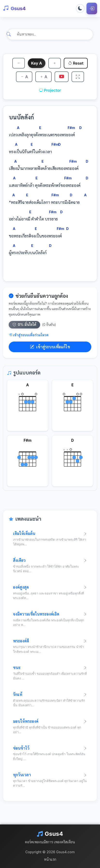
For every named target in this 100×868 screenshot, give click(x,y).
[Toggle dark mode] (80, 8)
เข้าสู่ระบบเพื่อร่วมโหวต (29, 335)
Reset (76, 63)
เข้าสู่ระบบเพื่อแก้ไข (50, 347)
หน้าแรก (50, 859)
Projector (50, 90)
